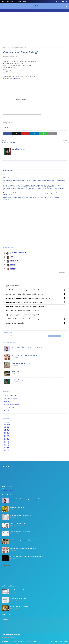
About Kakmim (11, 1)
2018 (6, 435)
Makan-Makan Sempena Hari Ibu (21, 363)
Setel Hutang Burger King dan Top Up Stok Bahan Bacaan (27, 540)
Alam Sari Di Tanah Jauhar (11, 405)
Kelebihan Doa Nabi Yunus (18, 598)
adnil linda (13, 268)
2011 (6, 446)
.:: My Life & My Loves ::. (10, 399)
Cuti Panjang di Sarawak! (17, 507)
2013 (6, 443)
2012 (7, 444)
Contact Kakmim (22, 1)
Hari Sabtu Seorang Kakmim (20, 380)
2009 (7, 449)
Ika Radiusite (16, 79)
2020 (7, 432)
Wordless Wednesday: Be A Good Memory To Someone (26, 556)
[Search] (28, 336)
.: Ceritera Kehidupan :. (10, 396)
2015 (6, 440)
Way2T (10, 642)
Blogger (41, 642)
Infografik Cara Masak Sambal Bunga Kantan (25, 355)
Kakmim (7, 56)
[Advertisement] (34, 31)
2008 (7, 451)
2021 (7, 431)
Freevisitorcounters (7, 491)
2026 (7, 423)
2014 (6, 441)
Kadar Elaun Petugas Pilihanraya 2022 (21, 515)
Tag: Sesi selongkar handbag (18, 524)
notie (12, 257)
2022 (7, 429)
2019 (6, 434)
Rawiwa (12, 264)
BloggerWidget (62, 272)
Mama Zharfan (14, 260)
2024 (7, 426)
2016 (6, 438)
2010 (7, 448)
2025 (7, 425)
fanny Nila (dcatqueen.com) (18, 253)
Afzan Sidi (7, 402)
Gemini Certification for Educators (20, 532)
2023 (7, 428)
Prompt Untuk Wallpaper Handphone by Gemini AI (27, 347)
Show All (7, 411)
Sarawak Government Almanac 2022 (20, 606)
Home (4, 1)
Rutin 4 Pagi (15, 372)
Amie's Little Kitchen (10, 408)
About (56, 642)
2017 (6, 437)
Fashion (9, 48)
